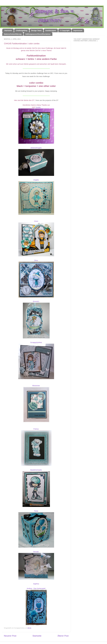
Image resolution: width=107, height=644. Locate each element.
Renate (36, 552)
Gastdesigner (51, 30)
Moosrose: (36, 386)
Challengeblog (22, 30)
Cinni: (36, 221)
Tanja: (36, 511)
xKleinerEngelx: (36, 148)
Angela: (36, 180)
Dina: (36, 260)
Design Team (36, 30)
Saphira (36, 584)
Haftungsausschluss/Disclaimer (38, 34)
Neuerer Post (10, 636)
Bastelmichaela (36, 470)
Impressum (78, 30)
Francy (36, 429)
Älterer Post (63, 636)
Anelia (38, 107)
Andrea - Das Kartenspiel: (36, 588)
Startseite (8, 30)
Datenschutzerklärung (13, 34)
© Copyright (65, 30)
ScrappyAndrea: (36, 342)
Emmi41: (36, 301)
